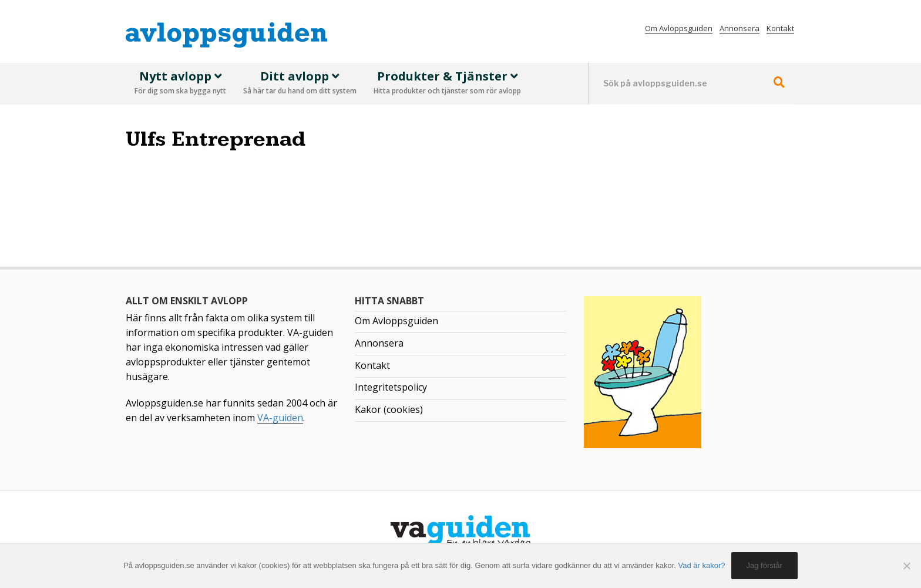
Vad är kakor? (702, 565)
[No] (906, 566)
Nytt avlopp (180, 83)
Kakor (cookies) (389, 409)
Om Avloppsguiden (679, 28)
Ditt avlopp (300, 83)
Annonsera (740, 28)
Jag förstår (764, 565)
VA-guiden (280, 418)
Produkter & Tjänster (447, 83)
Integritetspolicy (391, 387)
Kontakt (780, 28)
